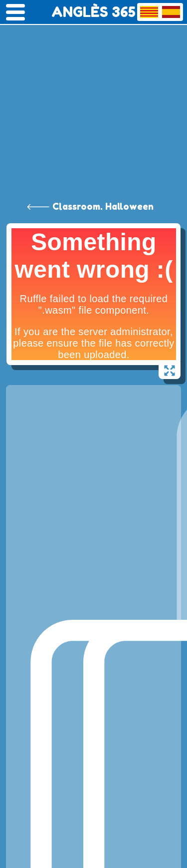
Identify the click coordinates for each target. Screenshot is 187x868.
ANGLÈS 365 (93, 12)
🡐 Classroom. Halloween (90, 206)
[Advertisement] (93, 99)
